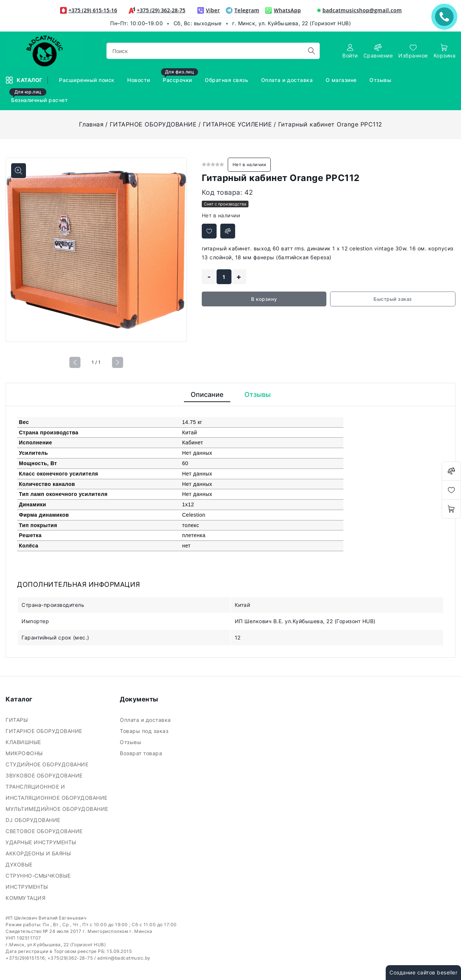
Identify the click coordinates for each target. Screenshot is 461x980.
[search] (312, 51)
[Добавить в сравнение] (228, 231)
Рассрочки (180, 77)
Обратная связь (227, 80)
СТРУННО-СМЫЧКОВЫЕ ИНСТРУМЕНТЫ (38, 881)
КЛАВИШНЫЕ (24, 742)
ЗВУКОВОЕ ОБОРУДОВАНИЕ (45, 775)
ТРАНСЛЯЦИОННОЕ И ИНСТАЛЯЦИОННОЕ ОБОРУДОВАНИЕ (57, 792)
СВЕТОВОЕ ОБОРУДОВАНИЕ (45, 831)
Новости (139, 80)
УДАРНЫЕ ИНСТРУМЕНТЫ (42, 842)
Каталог (25, 80)
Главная (91, 124)
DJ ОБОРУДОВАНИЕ (34, 820)
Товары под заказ (145, 731)
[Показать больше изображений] (19, 171)
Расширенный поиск (88, 80)
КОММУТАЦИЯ (26, 898)
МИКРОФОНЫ (25, 753)
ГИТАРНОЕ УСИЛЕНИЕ (238, 124)
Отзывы (381, 80)
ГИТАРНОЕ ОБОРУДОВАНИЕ (153, 124)
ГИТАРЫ (18, 720)
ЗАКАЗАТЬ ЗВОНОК (446, 17)
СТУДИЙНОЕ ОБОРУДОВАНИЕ (48, 764)
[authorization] (350, 51)
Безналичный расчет (39, 97)
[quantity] (224, 277)
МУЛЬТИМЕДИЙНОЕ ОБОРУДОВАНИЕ (58, 809)
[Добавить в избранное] (209, 231)
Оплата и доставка (288, 80)
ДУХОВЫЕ (20, 864)
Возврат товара (142, 753)
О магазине (342, 80)
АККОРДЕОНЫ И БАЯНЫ (39, 853)
